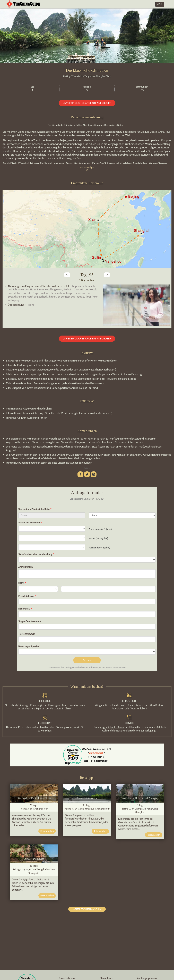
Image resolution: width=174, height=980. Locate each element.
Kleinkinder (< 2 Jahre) (99, 548)
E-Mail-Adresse (26, 596)
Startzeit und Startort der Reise (34, 509)
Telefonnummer (27, 634)
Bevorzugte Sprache (29, 646)
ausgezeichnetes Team (112, 727)
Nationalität (24, 609)
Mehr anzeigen (87, 169)
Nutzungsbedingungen (79, 463)
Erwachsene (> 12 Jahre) (100, 529)
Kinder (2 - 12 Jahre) (98, 538)
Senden (87, 660)
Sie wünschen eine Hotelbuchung (35, 554)
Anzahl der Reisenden (29, 522)
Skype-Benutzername (30, 621)
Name (21, 583)
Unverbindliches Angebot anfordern (87, 103)
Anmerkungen (26, 567)
